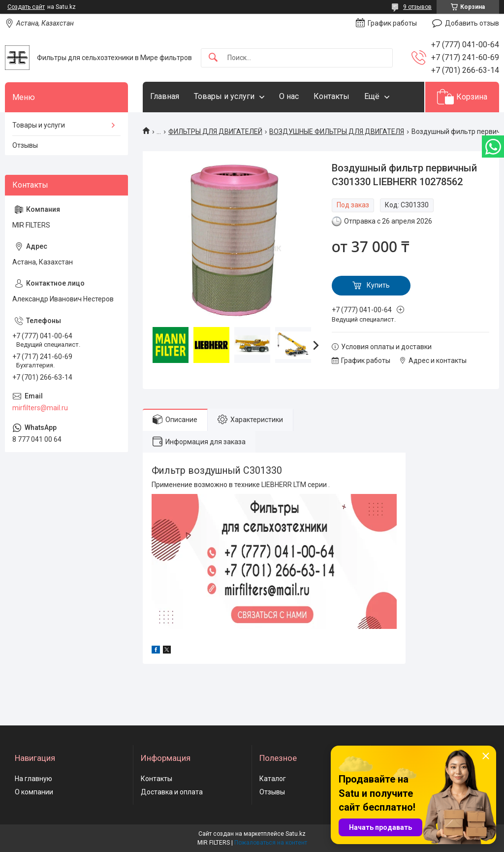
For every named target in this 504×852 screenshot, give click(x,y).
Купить (378, 285)
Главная (165, 96)
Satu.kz (296, 834)
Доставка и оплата (172, 792)
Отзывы (25, 145)
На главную (33, 779)
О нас (289, 96)
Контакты (331, 96)
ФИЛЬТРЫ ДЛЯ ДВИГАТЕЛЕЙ (215, 131)
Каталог (273, 779)
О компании (34, 792)
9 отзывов (417, 7)
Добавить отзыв (472, 23)
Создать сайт (26, 7)
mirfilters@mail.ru (40, 408)
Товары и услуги (224, 96)
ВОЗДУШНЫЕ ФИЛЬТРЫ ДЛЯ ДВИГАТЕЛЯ (337, 131)
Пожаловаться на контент (271, 843)
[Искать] (213, 58)
